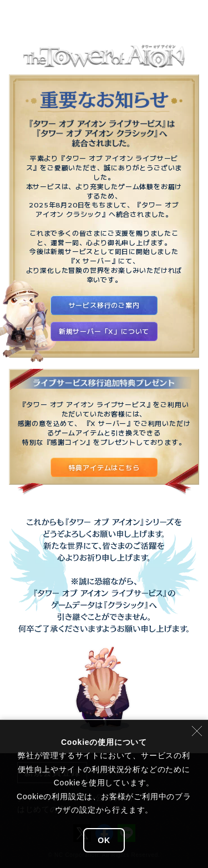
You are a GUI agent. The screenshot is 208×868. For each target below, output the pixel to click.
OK (104, 840)
